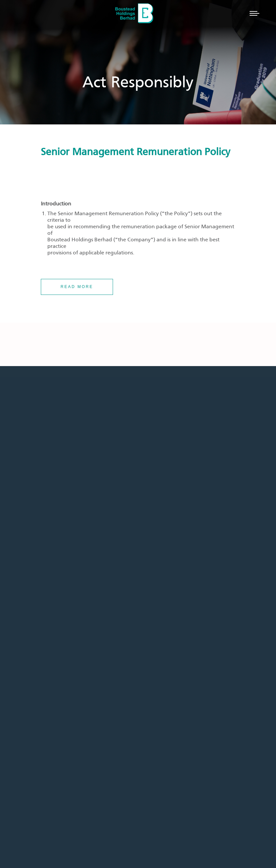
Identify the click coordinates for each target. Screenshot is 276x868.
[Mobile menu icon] (254, 13)
